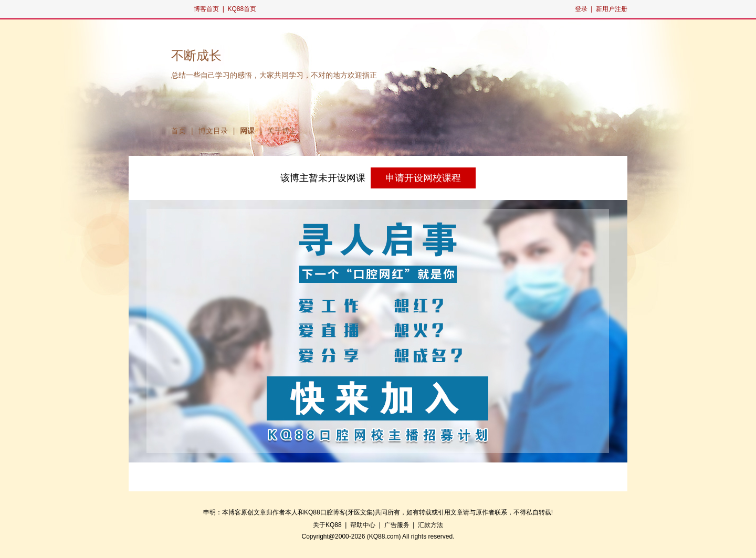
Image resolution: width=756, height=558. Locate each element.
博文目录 (213, 131)
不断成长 (196, 56)
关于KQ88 (327, 525)
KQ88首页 (242, 9)
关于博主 (282, 131)
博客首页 (206, 9)
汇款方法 (430, 525)
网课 (247, 131)
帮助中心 (363, 525)
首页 (178, 131)
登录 (581, 9)
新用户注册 (612, 9)
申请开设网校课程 (423, 178)
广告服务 (397, 525)
